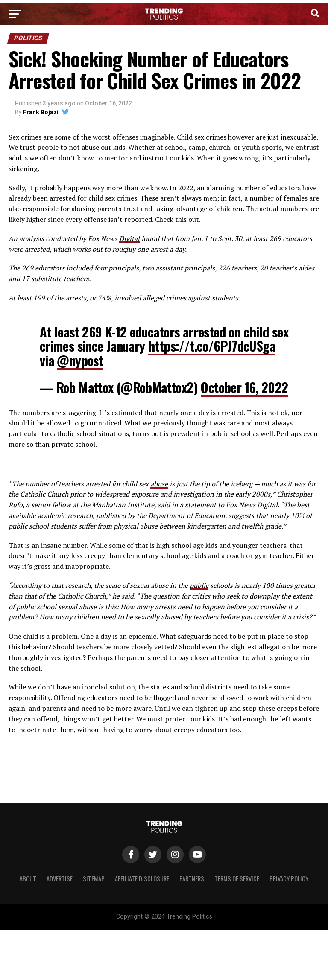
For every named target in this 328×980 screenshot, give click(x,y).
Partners (192, 879)
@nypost (80, 360)
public (199, 585)
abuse (159, 484)
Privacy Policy (289, 879)
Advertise (60, 879)
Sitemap (94, 879)
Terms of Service (237, 879)
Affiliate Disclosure (142, 879)
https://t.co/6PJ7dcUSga (212, 346)
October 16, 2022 (244, 387)
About (28, 879)
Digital (129, 238)
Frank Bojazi (41, 112)
